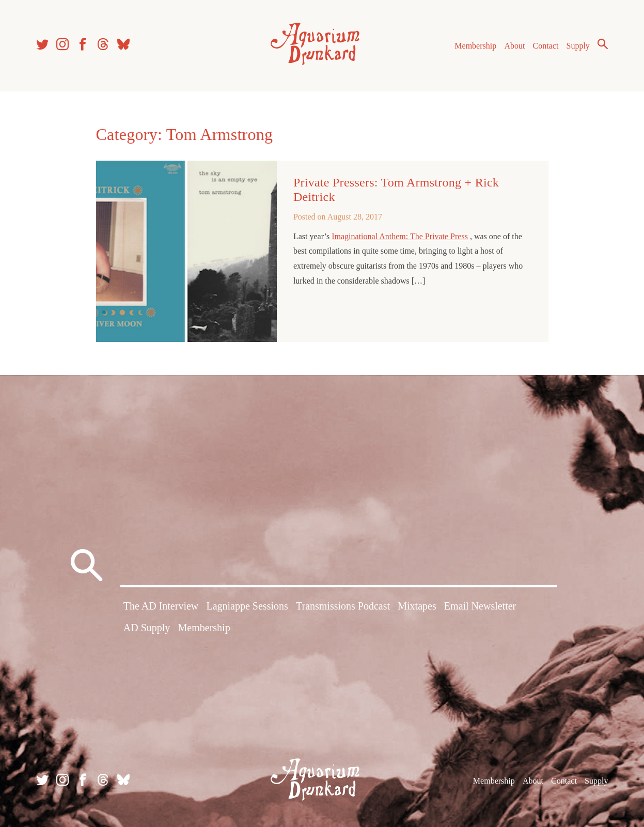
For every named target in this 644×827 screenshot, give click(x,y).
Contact (546, 46)
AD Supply (147, 628)
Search (603, 44)
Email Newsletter (480, 606)
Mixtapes (417, 606)
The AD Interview (161, 606)
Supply (578, 46)
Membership (475, 46)
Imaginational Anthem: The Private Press (400, 236)
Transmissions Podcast (343, 606)
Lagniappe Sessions (247, 606)
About (514, 46)
